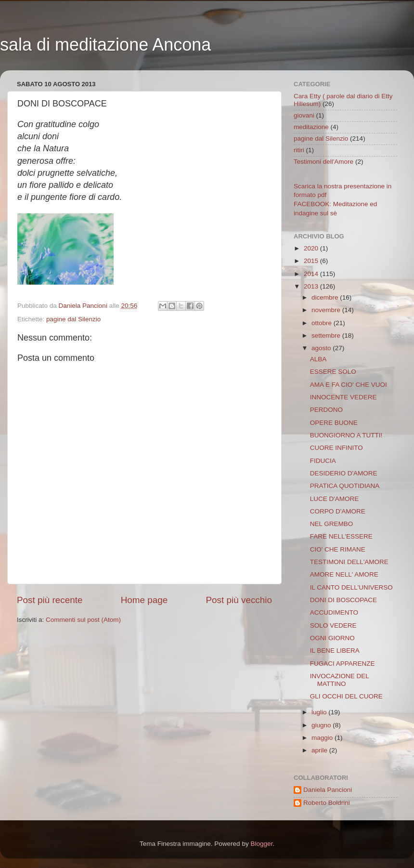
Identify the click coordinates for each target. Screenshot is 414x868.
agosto (322, 348)
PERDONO (326, 410)
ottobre (323, 323)
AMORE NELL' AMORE (344, 574)
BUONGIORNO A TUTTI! (346, 435)
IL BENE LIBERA (335, 651)
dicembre (326, 297)
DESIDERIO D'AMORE (344, 473)
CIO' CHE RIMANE (338, 549)
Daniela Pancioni (328, 790)
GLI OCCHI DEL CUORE (346, 696)
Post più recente (50, 600)
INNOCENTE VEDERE (343, 397)
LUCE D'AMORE (335, 499)
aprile (320, 750)
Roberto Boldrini (327, 803)
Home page (144, 600)
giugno (322, 725)
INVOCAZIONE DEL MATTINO (340, 680)
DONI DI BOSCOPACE (343, 600)
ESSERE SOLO (333, 372)
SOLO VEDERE (333, 625)
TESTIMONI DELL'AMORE (349, 562)
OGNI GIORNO (332, 638)
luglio (320, 712)
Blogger (261, 844)
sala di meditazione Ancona (105, 45)
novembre (327, 310)
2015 (312, 261)
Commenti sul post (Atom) (83, 620)
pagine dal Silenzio (73, 319)
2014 (312, 274)
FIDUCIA (323, 461)
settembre (327, 335)
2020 (312, 248)
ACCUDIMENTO (334, 612)
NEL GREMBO (332, 524)
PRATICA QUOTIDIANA (345, 486)
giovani (304, 115)
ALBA (318, 359)
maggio (323, 738)
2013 (312, 286)
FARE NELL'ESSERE (341, 536)
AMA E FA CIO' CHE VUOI (349, 385)
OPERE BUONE (334, 423)
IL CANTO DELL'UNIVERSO (351, 587)
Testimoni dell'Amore (323, 162)
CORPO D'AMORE (338, 511)
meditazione (311, 127)
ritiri (299, 150)
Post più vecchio (239, 600)
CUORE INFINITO (336, 448)
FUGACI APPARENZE (343, 664)
